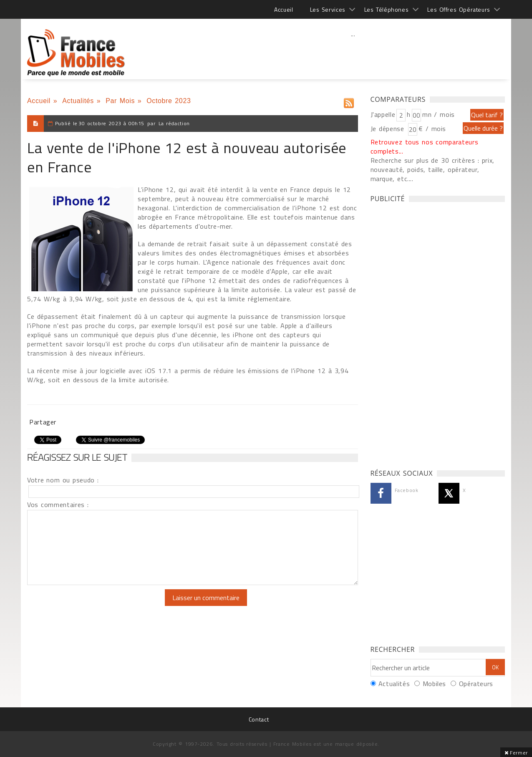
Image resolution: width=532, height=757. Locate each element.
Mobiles (434, 684)
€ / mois (432, 129)
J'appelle (383, 114)
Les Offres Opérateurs (459, 9)
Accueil (284, 9)
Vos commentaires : (58, 505)
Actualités (78, 101)
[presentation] (97, 606)
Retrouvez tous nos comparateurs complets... (425, 146)
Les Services (328, 9)
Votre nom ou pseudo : (63, 480)
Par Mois (120, 101)
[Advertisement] (353, 52)
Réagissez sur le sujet (77, 457)
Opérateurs (476, 684)
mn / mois (439, 114)
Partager (43, 422)
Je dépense (389, 129)
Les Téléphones (387, 9)
